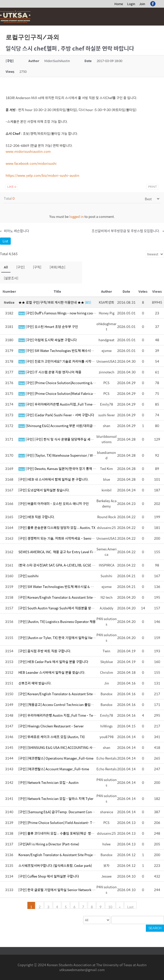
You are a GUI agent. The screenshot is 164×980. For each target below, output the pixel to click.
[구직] (37, 267)
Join (142, 4)
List (5, 241)
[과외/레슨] (57, 267)
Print (152, 187)
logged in (76, 216)
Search (155, 928)
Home (119, 4)
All (6, 267)
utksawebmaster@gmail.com (82, 970)
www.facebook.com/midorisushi (31, 163)
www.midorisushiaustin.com (28, 151)
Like (12, 187)
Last (130, 906)
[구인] (20, 267)
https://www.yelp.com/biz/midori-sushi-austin (42, 175)
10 (110, 906)
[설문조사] (11, 278)
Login (131, 4)
